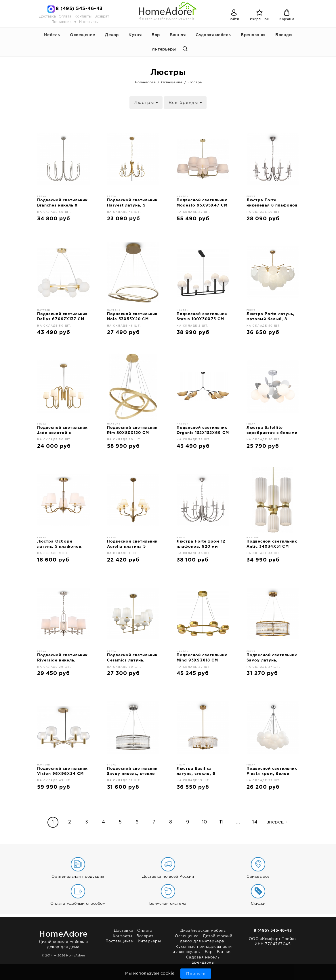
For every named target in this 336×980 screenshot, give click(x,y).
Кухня (135, 35)
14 (255, 822)
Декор (112, 35)
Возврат (102, 17)
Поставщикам (64, 22)
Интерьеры (89, 22)
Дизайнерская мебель (203, 931)
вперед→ (278, 822)
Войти (234, 19)
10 (205, 822)
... (238, 822)
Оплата (65, 17)
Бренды (284, 35)
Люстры (195, 82)
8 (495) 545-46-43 (79, 9)
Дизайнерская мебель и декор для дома (63, 938)
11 (221, 822)
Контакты (83, 17)
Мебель (52, 35)
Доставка (47, 17)
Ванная (178, 35)
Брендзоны (253, 35)
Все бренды (185, 103)
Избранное (260, 19)
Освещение (83, 35)
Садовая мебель (213, 35)
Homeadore (145, 82)
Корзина (287, 19)
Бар (156, 35)
